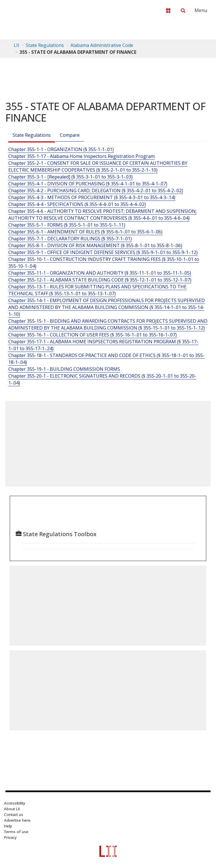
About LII (12, 809)
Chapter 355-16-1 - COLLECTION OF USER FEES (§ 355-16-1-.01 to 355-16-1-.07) (93, 335)
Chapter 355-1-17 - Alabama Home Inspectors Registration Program (82, 156)
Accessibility (15, 803)
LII (16, 45)
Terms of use (16, 832)
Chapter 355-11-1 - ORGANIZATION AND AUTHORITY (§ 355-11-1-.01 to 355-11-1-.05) (100, 273)
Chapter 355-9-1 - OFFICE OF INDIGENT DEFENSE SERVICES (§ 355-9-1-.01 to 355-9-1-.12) (103, 252)
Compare (70, 135)
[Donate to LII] (168, 11)
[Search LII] (183, 11)
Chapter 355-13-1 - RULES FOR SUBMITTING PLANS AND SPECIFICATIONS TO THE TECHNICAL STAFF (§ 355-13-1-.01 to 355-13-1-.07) (97, 290)
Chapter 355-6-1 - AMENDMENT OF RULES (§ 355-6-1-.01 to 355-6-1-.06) (85, 232)
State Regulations (45, 45)
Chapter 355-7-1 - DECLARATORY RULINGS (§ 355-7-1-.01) (70, 239)
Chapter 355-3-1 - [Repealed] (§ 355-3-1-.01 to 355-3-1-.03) (70, 177)
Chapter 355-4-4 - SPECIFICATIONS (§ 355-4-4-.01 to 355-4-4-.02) (77, 204)
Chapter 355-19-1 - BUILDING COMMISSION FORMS (64, 369)
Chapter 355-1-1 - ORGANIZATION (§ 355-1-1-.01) (61, 149)
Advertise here (17, 820)
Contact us (14, 815)
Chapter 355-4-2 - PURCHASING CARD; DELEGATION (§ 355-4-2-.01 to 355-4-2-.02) (96, 191)
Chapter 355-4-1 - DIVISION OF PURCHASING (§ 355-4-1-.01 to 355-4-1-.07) (88, 184)
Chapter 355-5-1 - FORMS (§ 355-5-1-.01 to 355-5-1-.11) (67, 225)
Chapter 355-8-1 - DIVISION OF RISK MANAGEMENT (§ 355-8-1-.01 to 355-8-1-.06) (95, 245)
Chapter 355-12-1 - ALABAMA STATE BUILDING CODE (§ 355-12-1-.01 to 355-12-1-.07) (100, 280)
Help (8, 826)
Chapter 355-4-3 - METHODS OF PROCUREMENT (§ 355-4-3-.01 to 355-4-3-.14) (92, 197)
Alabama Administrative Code (102, 45)
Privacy (10, 837)
